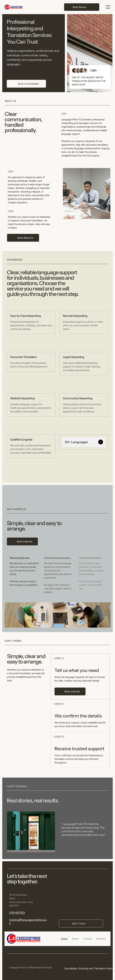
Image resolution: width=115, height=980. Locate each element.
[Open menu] (108, 7)
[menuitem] (64, 939)
